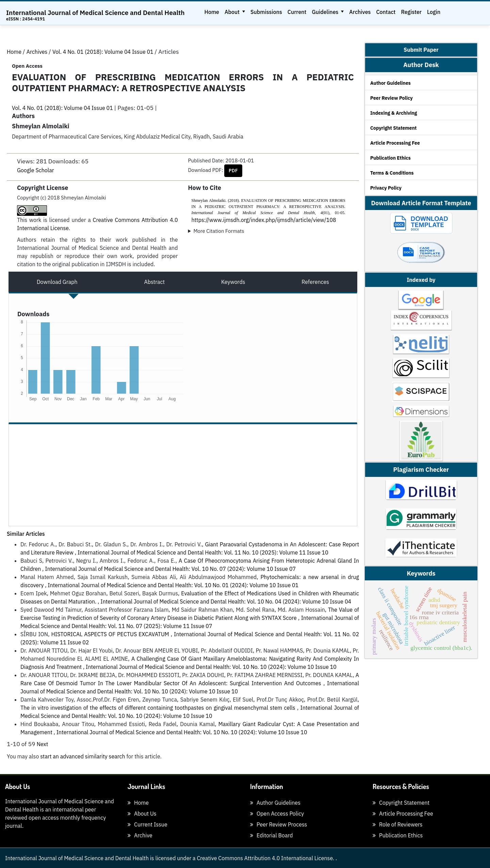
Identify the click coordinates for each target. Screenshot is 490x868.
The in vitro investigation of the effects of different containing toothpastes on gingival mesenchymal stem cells (159, 708)
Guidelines (326, 12)
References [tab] (315, 282)
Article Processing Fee (395, 143)
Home (212, 12)
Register (411, 12)
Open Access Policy (277, 814)
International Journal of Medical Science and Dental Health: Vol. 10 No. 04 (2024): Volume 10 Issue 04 (226, 601)
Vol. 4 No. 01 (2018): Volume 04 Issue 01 (104, 52)
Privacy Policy (386, 188)
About (233, 12)
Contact (386, 12)
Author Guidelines (390, 83)
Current (297, 12)
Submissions (266, 12)
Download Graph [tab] (57, 282)
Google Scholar (36, 170)
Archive (140, 835)
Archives (360, 12)
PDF (233, 170)
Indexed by (421, 280)
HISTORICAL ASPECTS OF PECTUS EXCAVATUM (111, 634)
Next (43, 744)
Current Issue (148, 824)
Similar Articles (26, 534)
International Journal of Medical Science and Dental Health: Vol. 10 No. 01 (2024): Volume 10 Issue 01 (173, 585)
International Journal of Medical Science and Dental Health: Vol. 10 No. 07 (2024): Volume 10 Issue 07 (170, 569)
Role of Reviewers (398, 824)
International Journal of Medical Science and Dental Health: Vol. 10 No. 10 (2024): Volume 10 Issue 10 (211, 667)
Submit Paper (421, 50)
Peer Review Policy (391, 98)
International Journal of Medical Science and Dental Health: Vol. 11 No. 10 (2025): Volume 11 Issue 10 (203, 552)
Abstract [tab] (154, 282)
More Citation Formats (219, 231)
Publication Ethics (390, 158)
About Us (142, 814)
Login (434, 12)
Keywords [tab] (233, 282)
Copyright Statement (393, 128)
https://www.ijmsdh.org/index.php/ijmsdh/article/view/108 (264, 220)
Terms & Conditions (392, 173)
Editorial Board (272, 835)
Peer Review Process (279, 824)
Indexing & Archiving (394, 113)
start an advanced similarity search (83, 756)
